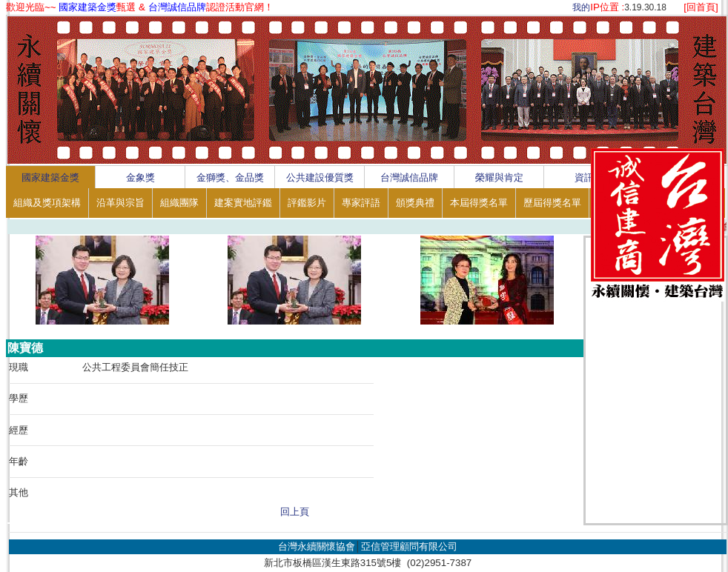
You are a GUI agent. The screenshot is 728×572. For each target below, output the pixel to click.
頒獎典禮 (415, 203)
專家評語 (361, 203)
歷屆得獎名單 (552, 203)
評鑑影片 (307, 203)
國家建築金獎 (50, 177)
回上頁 (295, 512)
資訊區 (589, 177)
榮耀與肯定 (499, 177)
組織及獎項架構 (47, 203)
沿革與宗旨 (120, 203)
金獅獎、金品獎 (230, 177)
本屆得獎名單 (479, 203)
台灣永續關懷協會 (317, 546)
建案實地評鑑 (243, 203)
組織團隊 (179, 203)
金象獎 (140, 177)
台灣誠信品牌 (409, 177)
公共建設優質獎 (320, 177)
